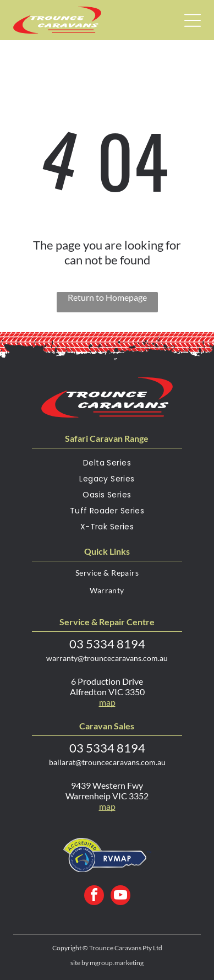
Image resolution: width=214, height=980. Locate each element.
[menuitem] (107, 465)
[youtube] (120, 897)
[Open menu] (193, 20)
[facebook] (94, 897)
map (107, 702)
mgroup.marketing (117, 963)
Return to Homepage (107, 297)
